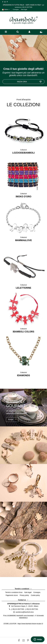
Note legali (24, 10)
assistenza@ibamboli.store (25, 612)
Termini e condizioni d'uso (14, 592)
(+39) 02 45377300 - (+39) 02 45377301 (25, 609)
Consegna (16, 10)
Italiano (6, 10)
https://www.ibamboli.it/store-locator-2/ (30, 624)
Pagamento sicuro (12, 595)
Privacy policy (24, 595)
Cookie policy (35, 595)
